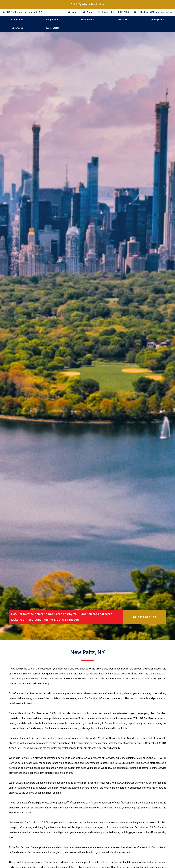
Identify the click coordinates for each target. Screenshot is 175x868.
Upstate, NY (17, 28)
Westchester (53, 28)
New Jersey (87, 20)
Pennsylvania (158, 20)
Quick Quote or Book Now (87, 4)
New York (122, 20)
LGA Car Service (14, 12)
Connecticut (17, 20)
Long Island (52, 20)
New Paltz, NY (35, 12)
